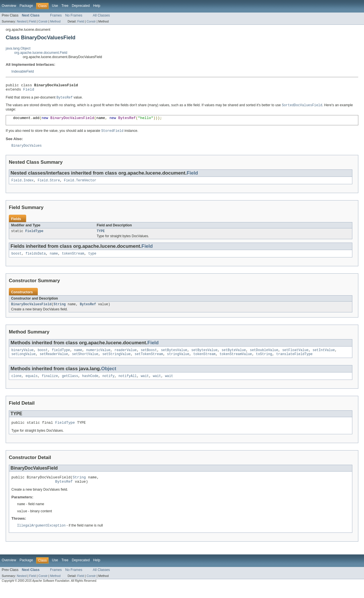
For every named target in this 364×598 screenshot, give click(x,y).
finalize (50, 385)
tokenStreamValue (236, 362)
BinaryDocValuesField (31, 311)
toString (264, 362)
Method (55, 21)
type (92, 260)
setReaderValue (54, 362)
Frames (56, 15)
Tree (65, 6)
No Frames (74, 15)
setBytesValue (174, 358)
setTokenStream (149, 362)
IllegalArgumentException (41, 538)
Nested (22, 21)
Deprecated (81, 6)
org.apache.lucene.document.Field (41, 53)
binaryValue (22, 358)
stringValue (178, 362)
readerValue (125, 358)
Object (109, 377)
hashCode (90, 385)
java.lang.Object (18, 48)
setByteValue (234, 358)
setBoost (149, 358)
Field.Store (49, 186)
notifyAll (128, 385)
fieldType (61, 358)
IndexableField (23, 71)
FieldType (34, 237)
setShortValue (85, 362)
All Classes (101, 15)
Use (55, 6)
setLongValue (23, 362)
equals (32, 385)
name (54, 260)
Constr (43, 21)
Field (32, 21)
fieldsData (36, 260)
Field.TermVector (80, 186)
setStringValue (117, 362)
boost (16, 260)
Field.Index (22, 186)
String (60, 311)
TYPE (101, 237)
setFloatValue (295, 358)
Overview (9, 6)
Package (26, 6)
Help (97, 6)
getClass (70, 385)
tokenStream (73, 260)
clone (16, 385)
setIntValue (324, 358)
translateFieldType (294, 362)
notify (108, 385)
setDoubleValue (264, 358)
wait (145, 385)
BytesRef (88, 311)
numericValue (98, 358)
